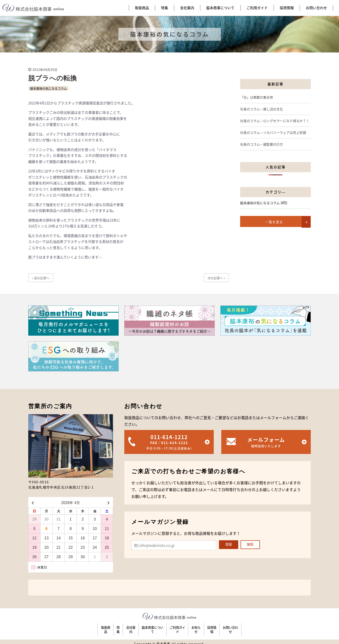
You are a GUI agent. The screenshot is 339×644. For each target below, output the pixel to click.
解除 (252, 545)
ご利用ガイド (183, 628)
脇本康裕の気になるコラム (48, 88)
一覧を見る (272, 222)
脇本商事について (145, 628)
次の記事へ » (216, 278)
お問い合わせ (273, 628)
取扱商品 (63, 628)
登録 (229, 545)
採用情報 (242, 628)
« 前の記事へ (41, 278)
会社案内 (111, 628)
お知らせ (214, 628)
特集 (87, 628)
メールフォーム (266, 442)
